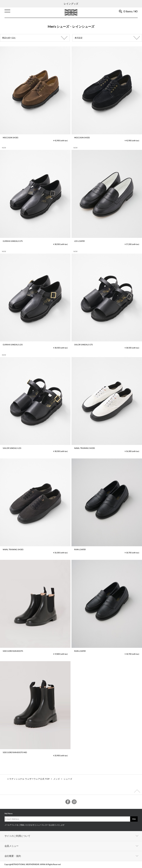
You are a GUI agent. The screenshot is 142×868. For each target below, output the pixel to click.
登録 (134, 819)
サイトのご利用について (18, 836)
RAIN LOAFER (80, 549)
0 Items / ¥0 (131, 11)
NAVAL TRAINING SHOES (85, 448)
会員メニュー (12, 846)
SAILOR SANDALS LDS (12, 448)
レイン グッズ (71, 4)
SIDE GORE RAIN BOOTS (13, 651)
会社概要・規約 (13, 856)
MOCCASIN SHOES (11, 138)
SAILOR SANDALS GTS (84, 345)
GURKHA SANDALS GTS (13, 241)
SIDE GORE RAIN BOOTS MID (15, 752)
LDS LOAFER (79, 241)
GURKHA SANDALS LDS (13, 345)
